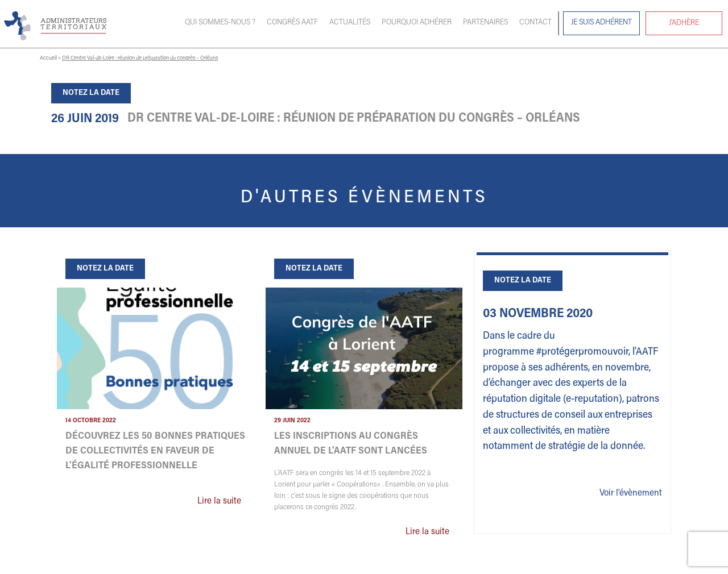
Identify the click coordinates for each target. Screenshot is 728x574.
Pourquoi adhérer (417, 23)
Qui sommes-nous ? (220, 23)
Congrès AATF (292, 23)
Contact (535, 23)
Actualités (350, 23)
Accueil (48, 59)
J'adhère (684, 23)
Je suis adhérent (601, 23)
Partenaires (485, 23)
